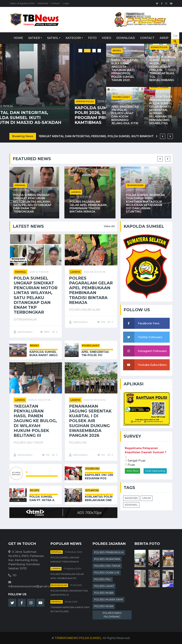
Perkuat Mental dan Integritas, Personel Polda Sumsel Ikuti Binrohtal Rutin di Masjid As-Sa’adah (52, 118)
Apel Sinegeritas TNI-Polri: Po (95, 354)
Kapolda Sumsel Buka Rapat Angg (44, 354)
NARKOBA (131, 498)
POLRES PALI (103, 579)
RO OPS (35, 490)
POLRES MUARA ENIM (108, 600)
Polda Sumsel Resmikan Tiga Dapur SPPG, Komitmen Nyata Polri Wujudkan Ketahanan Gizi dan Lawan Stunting (146, 203)
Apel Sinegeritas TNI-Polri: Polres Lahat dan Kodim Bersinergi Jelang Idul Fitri (125, 115)
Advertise (43, 3)
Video (106, 38)
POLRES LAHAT (121, 97)
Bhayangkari (136, 185)
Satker (34, 38)
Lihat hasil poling (155, 471)
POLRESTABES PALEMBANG (112, 615)
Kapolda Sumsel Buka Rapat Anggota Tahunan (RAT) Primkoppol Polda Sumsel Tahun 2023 (125, 70)
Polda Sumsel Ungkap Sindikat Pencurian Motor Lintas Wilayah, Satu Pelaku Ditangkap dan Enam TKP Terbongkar (33, 203)
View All (109, 226)
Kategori (73, 38)
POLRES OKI (92, 469)
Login (66, 3)
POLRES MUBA (104, 593)
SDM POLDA (13, 106)
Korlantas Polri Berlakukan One (99, 498)
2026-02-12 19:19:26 (37, 106)
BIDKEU (117, 51)
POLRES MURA (104, 606)
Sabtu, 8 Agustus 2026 (22, 3)
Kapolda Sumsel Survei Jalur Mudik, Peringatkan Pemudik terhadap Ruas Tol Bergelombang (163, 69)
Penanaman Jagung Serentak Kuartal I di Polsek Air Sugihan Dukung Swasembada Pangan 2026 (90, 421)
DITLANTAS (92, 490)
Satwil (53, 38)
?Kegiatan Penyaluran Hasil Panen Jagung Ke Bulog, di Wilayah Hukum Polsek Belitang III (35, 421)
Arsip (164, 38)
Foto (92, 38)
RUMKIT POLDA (159, 87)
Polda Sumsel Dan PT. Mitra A (42, 498)
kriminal (21, 185)
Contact (55, 3)
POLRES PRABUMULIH (109, 552)
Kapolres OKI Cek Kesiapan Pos (99, 477)
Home (18, 38)
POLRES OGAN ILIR (107, 573)
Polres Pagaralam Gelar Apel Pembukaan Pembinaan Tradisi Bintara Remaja (89, 207)
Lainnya (77, 192)
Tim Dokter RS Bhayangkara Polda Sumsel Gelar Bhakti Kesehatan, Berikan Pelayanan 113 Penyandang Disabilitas (161, 110)
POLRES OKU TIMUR (107, 566)
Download (126, 38)
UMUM (147, 498)
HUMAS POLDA (159, 47)
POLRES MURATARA (107, 559)
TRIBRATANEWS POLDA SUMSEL (78, 638)
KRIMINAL (131, 505)
